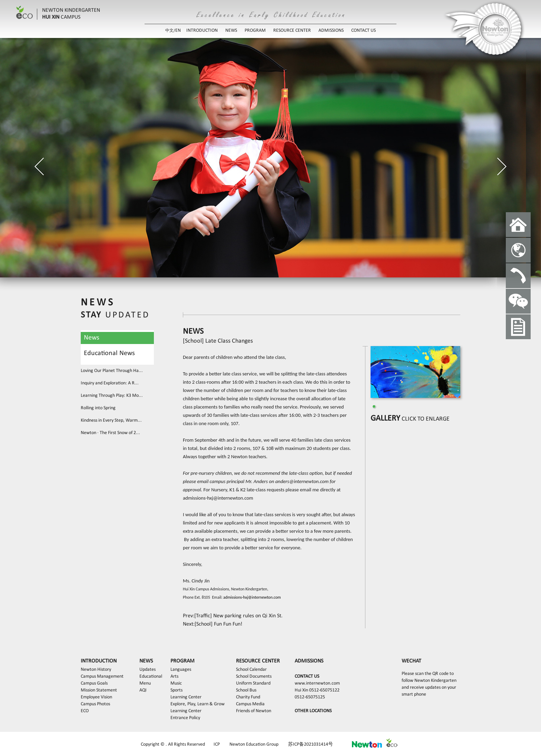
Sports (176, 690)
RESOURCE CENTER (292, 31)
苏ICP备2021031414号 (311, 744)
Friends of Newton (254, 711)
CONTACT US (363, 31)
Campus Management (102, 676)
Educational (151, 676)
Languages (181, 670)
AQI (143, 690)
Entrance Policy (185, 718)
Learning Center (186, 697)
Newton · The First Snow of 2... (110, 433)
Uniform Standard (253, 683)
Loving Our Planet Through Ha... (112, 371)
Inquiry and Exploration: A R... (110, 383)
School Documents (254, 676)
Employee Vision (96, 697)
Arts (174, 676)
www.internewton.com (317, 683)
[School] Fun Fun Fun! (218, 624)
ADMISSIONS (331, 31)
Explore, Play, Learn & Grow (198, 704)
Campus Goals (94, 683)
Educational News (109, 353)
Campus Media (250, 704)
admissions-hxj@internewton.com (218, 498)
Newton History (96, 670)
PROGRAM (255, 31)
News (92, 338)
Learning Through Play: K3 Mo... (112, 396)
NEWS (231, 31)
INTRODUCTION (202, 31)
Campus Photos (95, 704)
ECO (85, 711)
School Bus (246, 690)
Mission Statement (99, 690)
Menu (145, 683)
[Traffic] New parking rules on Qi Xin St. (238, 616)
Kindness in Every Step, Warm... (111, 420)
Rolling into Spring (98, 408)
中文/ (170, 31)
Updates (147, 670)
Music (176, 683)
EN (178, 31)
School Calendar (251, 670)
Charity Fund (248, 697)
